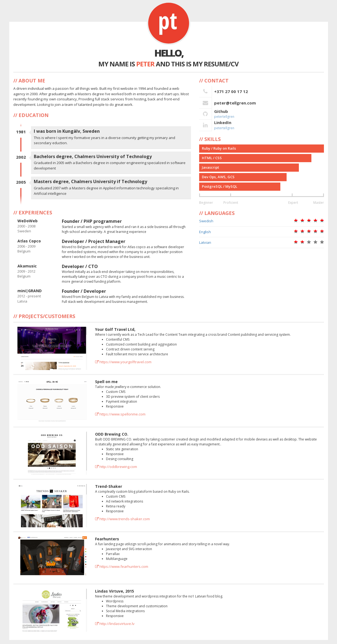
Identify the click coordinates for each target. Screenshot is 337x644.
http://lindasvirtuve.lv (115, 624)
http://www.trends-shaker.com (122, 519)
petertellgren (224, 117)
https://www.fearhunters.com (122, 566)
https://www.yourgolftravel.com (123, 362)
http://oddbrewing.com (116, 467)
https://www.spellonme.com (120, 414)
